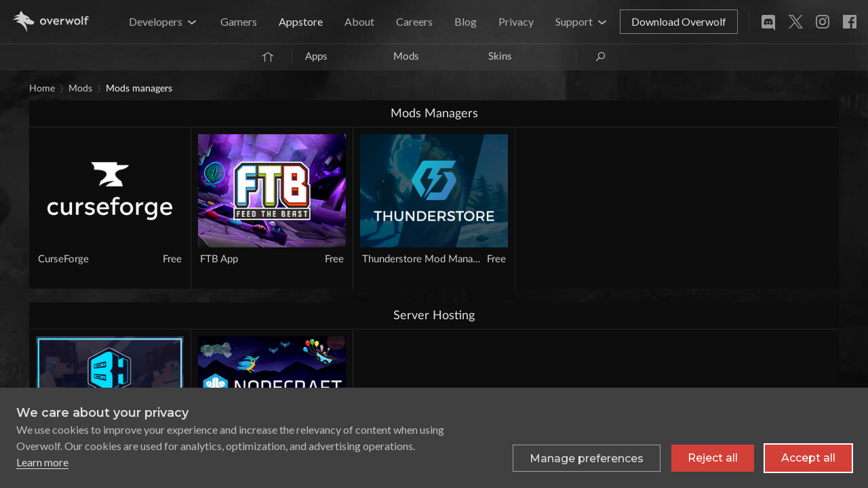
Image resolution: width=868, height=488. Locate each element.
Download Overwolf (679, 21)
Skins (500, 57)
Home (42, 89)
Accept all (808, 458)
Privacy (516, 21)
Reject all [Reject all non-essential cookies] (713, 458)
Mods (406, 57)
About (359, 21)
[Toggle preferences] (587, 458)
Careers (414, 21)
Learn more (42, 462)
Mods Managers (139, 89)
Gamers (239, 21)
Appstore (301, 21)
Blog (466, 21)
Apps (316, 57)
